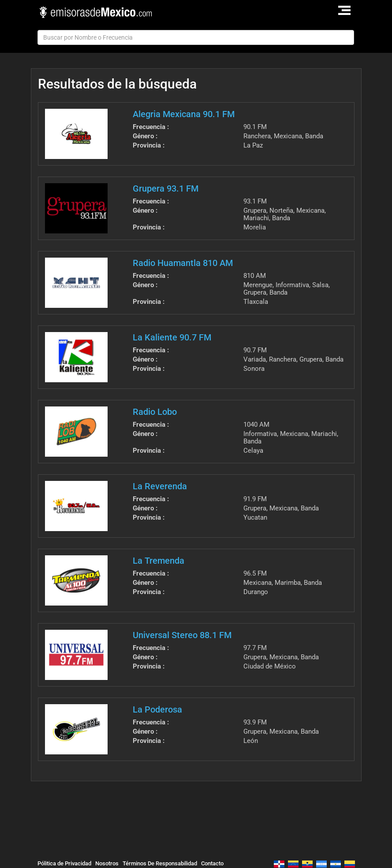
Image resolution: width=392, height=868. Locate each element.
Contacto (212, 863)
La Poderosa (157, 709)
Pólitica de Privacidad (64, 863)
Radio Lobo (155, 412)
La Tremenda (159, 561)
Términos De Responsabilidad (160, 863)
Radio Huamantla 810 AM (183, 263)
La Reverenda (160, 486)
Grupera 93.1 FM (166, 188)
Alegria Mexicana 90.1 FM (184, 114)
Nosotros (107, 863)
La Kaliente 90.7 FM (172, 337)
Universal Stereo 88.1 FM (182, 635)
